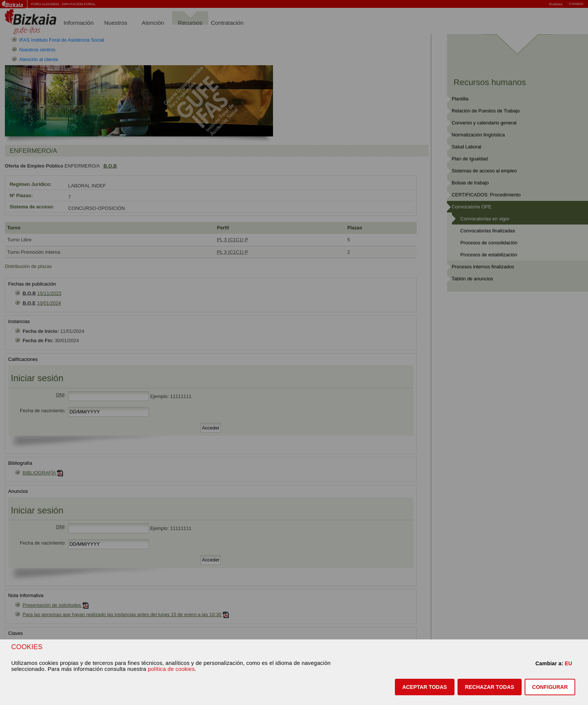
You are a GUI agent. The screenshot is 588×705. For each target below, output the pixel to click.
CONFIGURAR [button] (550, 687)
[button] (425, 687)
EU (568, 663)
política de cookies (171, 669)
